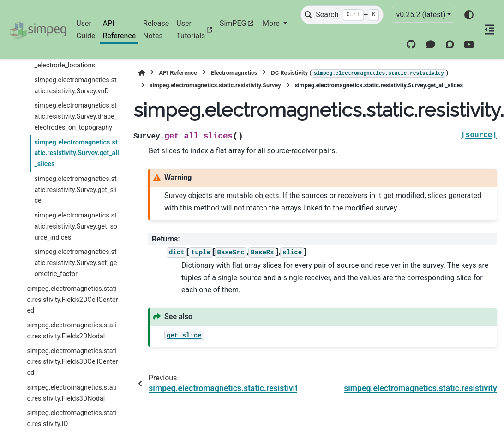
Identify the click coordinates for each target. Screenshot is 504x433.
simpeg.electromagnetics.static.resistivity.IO (72, 418)
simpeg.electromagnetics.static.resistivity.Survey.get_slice (75, 190)
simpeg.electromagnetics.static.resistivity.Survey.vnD (75, 86)
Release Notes (156, 29)
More (272, 23)
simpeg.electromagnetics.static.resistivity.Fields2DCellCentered (72, 300)
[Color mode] (469, 15)
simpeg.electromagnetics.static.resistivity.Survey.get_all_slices (76, 153)
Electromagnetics (234, 73)
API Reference (119, 29)
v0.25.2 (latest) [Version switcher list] (421, 15)
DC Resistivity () (360, 73)
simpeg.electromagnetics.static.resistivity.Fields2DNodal (72, 331)
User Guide (86, 29)
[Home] (142, 73)
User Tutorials (191, 29)
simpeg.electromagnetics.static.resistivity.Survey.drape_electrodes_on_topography (76, 117)
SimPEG (233, 23)
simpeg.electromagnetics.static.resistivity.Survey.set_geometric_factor (75, 263)
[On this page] (489, 30)
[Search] (342, 15)
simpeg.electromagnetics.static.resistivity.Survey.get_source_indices (76, 226)
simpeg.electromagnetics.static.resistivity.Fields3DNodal (72, 393)
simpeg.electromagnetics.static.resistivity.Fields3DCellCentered (72, 362)
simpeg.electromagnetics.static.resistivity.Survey (215, 85)
